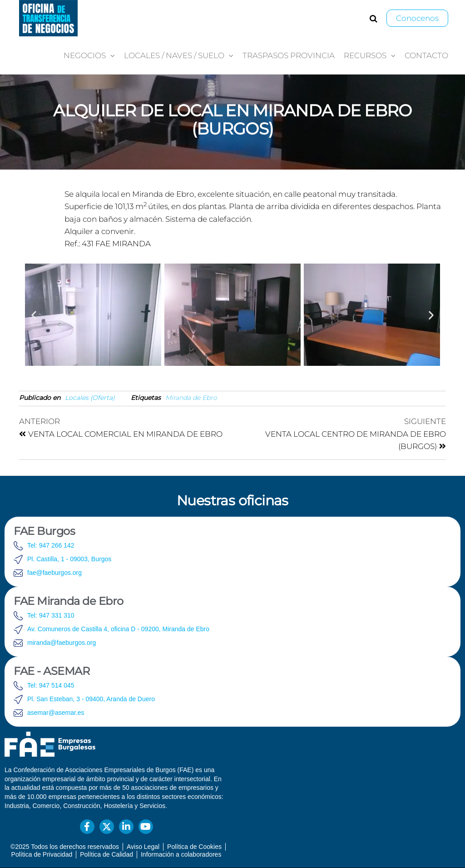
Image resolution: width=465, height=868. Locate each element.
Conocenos (417, 18)
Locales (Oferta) (90, 398)
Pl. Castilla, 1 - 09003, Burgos (69, 559)
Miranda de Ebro (191, 398)
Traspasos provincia (289, 55)
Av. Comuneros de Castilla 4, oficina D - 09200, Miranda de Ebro (118, 629)
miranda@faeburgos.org (62, 643)
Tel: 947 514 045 (51, 685)
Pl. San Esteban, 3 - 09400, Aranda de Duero (91, 699)
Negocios (85, 55)
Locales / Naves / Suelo (174, 55)
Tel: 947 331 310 (51, 615)
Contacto (426, 55)
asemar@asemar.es (56, 713)
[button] (34, 315)
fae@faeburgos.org (54, 573)
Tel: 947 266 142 (51, 545)
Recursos (365, 55)
